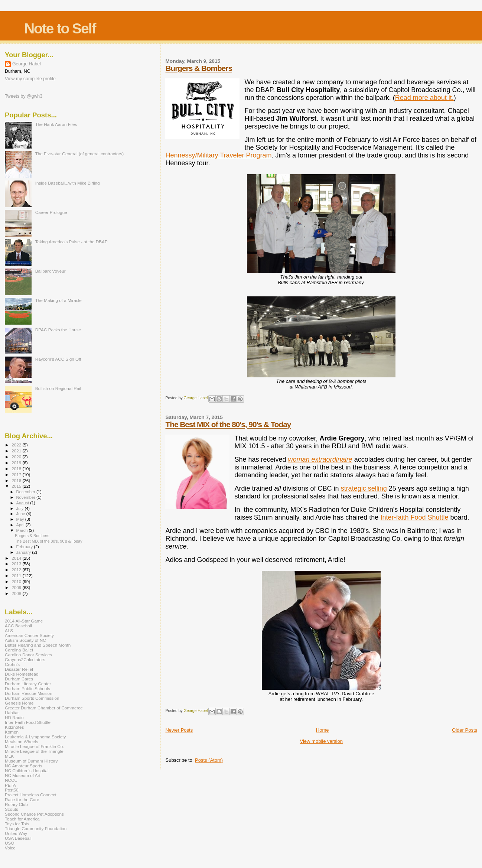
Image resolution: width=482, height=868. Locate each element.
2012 (17, 570)
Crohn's (12, 664)
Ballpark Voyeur (51, 271)
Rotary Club (16, 804)
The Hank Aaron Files (56, 124)
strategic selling (364, 488)
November (26, 497)
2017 (17, 474)
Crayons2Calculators (25, 659)
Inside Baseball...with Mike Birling (68, 183)
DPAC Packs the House (58, 330)
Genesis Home (19, 703)
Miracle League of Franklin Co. (35, 746)
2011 (17, 576)
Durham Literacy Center (28, 684)
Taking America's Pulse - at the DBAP (71, 242)
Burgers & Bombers (198, 68)
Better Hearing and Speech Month (38, 645)
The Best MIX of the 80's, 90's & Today (228, 424)
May (21, 519)
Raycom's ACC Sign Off (58, 359)
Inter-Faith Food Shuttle (28, 722)
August (23, 503)
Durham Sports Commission (32, 698)
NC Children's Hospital (27, 771)
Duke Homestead (22, 674)
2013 (17, 564)
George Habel (27, 64)
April (21, 525)
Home (323, 730)
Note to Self (60, 28)
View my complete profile (30, 79)
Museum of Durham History (31, 761)
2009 (17, 587)
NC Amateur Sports (24, 766)
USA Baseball (18, 838)
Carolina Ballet (19, 650)
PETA (10, 785)
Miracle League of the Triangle (34, 751)
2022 (17, 445)
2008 (17, 593)
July (21, 508)
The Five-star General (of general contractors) (79, 154)
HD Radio (14, 717)
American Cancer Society (29, 635)
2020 (17, 457)
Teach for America (22, 819)
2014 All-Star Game (24, 621)
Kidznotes (14, 727)
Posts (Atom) (209, 760)
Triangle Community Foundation (36, 828)
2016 (17, 480)
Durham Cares (19, 679)
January (24, 552)
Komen (12, 732)
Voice (10, 848)
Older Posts (465, 730)
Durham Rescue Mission (29, 693)
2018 (17, 469)
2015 (17, 486)
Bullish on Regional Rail (58, 388)
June (21, 514)
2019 (17, 463)
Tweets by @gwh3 (24, 96)
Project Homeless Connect (31, 795)
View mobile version (321, 741)
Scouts (12, 809)
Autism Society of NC (25, 640)
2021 (17, 451)
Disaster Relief (19, 669)
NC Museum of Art (23, 775)
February (25, 547)
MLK (9, 756)
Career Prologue (51, 212)
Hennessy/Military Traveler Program (218, 155)
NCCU (11, 780)
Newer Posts (179, 730)
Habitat (12, 713)
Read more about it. (424, 98)
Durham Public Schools (27, 688)
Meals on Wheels (22, 742)
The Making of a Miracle (58, 300)
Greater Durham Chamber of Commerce (44, 708)
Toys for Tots (17, 824)
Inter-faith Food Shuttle (414, 517)
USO (9, 843)
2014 (17, 558)
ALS (9, 630)
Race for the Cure (22, 799)
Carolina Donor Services (28, 655)
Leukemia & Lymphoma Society (35, 737)
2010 (17, 581)
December (26, 492)
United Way (16, 833)
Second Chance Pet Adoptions (34, 814)
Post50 (12, 790)
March (23, 530)
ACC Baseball (18, 626)
